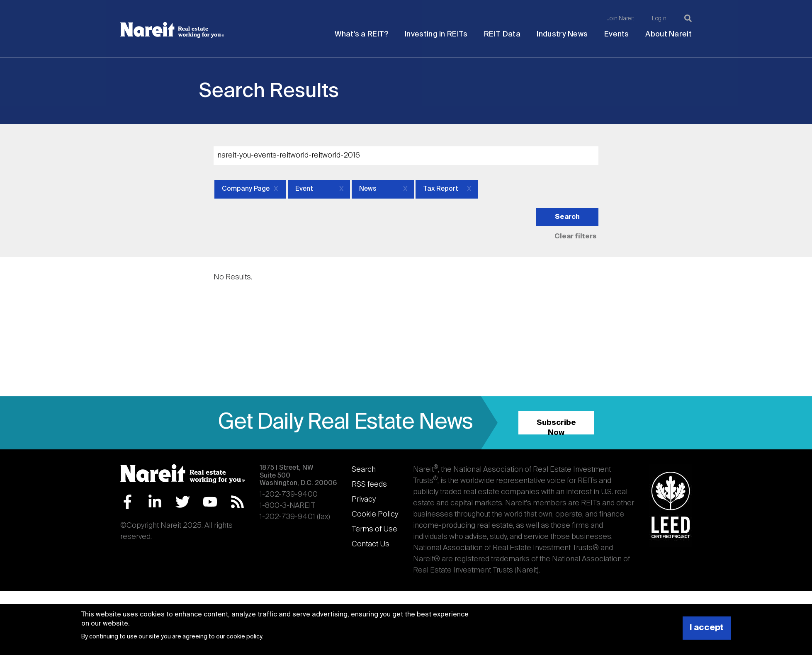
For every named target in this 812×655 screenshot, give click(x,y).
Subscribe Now (556, 427)
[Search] (688, 18)
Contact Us (371, 544)
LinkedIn (155, 502)
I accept (707, 628)
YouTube (210, 502)
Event (304, 189)
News (368, 189)
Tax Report (441, 189)
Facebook (128, 502)
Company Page (246, 189)
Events (617, 34)
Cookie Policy (375, 514)
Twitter (183, 502)
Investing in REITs (436, 34)
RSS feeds (369, 485)
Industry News (562, 34)
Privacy (364, 500)
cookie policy (244, 637)
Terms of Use (374, 529)
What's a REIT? (361, 34)
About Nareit (669, 34)
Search (364, 470)
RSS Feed (237, 502)
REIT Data (502, 34)
